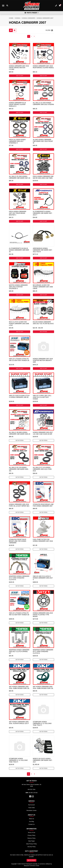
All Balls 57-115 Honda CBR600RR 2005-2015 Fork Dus (42, 469)
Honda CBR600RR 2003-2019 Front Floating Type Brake (43, 615)
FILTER (49, 30)
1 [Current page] (29, 36)
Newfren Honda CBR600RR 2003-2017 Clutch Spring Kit (19, 652)
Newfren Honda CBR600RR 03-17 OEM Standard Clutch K (19, 578)
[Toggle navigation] (3, 6)
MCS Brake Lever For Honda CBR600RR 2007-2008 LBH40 (43, 287)
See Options (43, 332)
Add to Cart (20, 76)
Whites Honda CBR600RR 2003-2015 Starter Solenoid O (18, 287)
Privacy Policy (31, 835)
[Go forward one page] (34, 36)
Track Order (31, 808)
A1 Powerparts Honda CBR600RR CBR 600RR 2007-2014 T (43, 213)
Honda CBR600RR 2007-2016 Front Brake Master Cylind (19, 68)
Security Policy (32, 847)
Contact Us (31, 824)
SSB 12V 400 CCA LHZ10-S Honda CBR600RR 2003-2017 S (43, 578)
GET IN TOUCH (31, 860)
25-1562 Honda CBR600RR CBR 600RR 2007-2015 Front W (43, 141)
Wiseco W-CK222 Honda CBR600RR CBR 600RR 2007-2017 (43, 760)
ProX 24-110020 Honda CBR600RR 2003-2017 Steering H (17, 141)
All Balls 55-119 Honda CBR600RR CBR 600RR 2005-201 (19, 469)
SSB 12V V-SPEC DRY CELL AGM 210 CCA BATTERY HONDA (42, 397)
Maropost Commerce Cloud (31, 866)
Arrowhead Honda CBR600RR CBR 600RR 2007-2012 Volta (43, 250)
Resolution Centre (31, 810)
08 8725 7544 (32, 789)
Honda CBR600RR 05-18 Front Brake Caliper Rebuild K (17, 104)
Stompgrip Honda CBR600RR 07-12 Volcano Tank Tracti (42, 723)
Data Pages (31, 841)
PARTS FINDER (32, 13)
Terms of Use (31, 833)
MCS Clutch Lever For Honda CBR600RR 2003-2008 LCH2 (19, 324)
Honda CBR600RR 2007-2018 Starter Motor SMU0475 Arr (43, 360)
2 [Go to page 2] (31, 36)
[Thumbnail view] (11, 30)
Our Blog (31, 821)
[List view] (14, 30)
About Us (32, 819)
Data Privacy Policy (31, 844)
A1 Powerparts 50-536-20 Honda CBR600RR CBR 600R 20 (19, 250)
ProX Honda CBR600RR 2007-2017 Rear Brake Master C (18, 213)
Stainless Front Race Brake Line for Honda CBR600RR (18, 541)
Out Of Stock (20, 440)
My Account (31, 805)
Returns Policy (31, 838)
